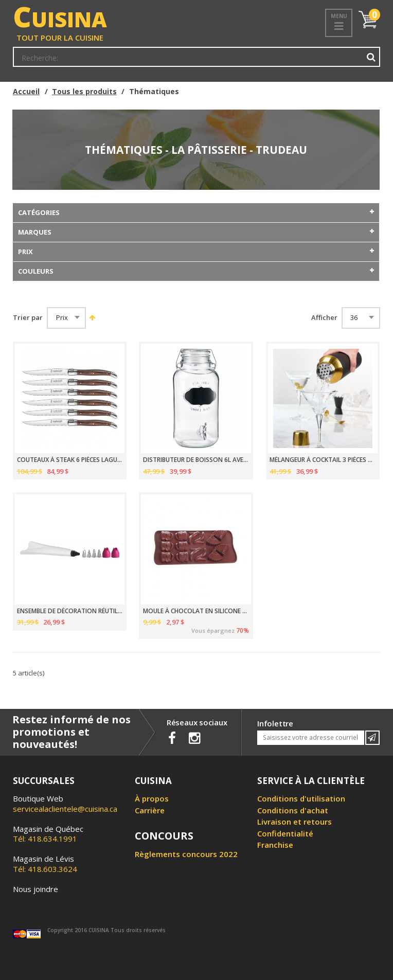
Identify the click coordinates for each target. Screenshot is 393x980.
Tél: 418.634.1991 (48, 834)
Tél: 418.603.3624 (45, 864)
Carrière (150, 810)
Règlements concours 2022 (186, 854)
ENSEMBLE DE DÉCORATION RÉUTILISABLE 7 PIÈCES (70, 611)
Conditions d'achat (293, 810)
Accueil (26, 91)
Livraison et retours (294, 822)
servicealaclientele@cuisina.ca (65, 809)
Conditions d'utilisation (301, 798)
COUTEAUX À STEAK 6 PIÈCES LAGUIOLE (70, 460)
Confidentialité (285, 833)
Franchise (275, 845)
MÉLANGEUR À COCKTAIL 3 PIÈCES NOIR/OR (323, 460)
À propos (152, 798)
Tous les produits (84, 91)
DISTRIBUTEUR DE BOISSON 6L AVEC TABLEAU (196, 460)
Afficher (324, 318)
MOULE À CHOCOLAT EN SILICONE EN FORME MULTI (196, 611)
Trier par (28, 318)
